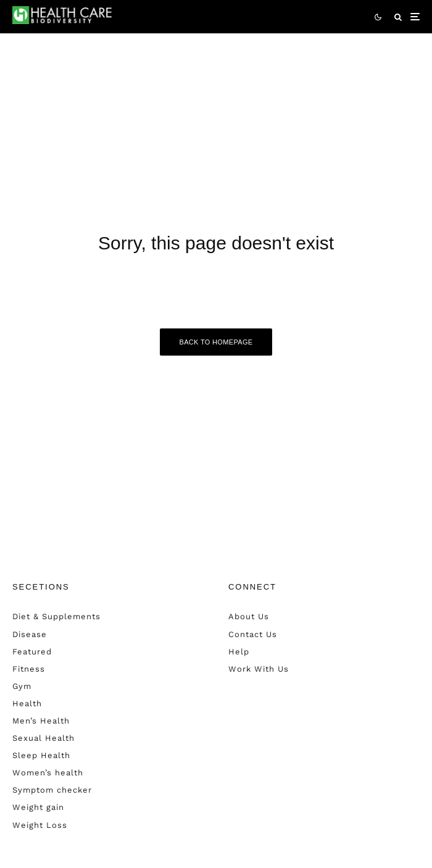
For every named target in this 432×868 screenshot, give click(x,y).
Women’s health (48, 773)
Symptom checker (52, 790)
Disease (30, 634)
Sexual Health (44, 738)
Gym (22, 686)
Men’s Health (41, 721)
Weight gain (38, 807)
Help (239, 652)
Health (27, 703)
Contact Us (253, 634)
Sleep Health (41, 755)
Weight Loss (40, 825)
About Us (249, 616)
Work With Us (259, 669)
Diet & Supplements (56, 616)
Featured (32, 652)
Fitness (29, 669)
